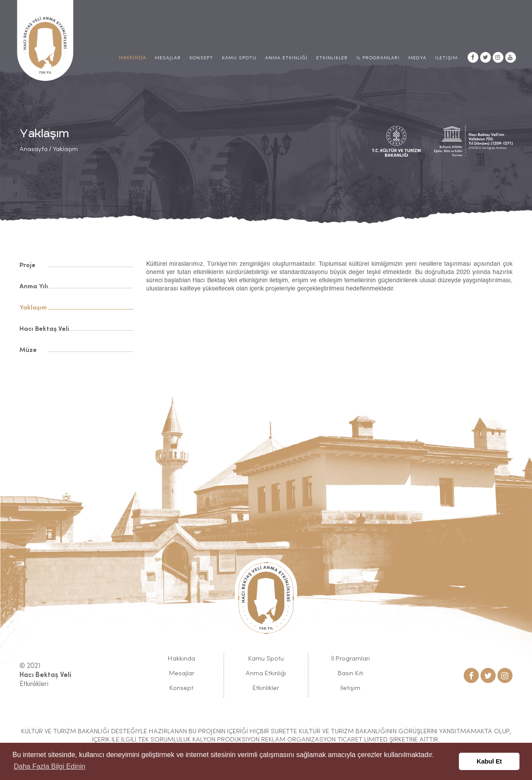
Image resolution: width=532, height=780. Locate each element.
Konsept (201, 58)
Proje (27, 266)
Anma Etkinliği (286, 58)
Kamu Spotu (239, 58)
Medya (417, 58)
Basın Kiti (351, 674)
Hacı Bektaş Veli (44, 329)
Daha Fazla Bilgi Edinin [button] (50, 766)
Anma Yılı (34, 287)
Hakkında (181, 659)
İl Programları (378, 58)
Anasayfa (34, 150)
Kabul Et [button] (489, 761)
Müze (28, 350)
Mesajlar (168, 58)
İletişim (446, 58)
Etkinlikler (332, 58)
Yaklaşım (65, 150)
